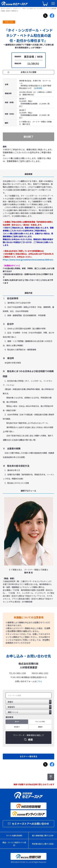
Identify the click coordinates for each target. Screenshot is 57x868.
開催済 (40, 727)
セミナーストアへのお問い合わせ (28, 824)
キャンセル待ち (40, 722)
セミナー (16, 8)
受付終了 (17, 727)
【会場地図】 (38, 88)
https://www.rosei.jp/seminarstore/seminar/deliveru (28, 260)
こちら (39, 681)
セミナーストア (6, 8)
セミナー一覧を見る (28, 756)
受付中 (17, 722)
